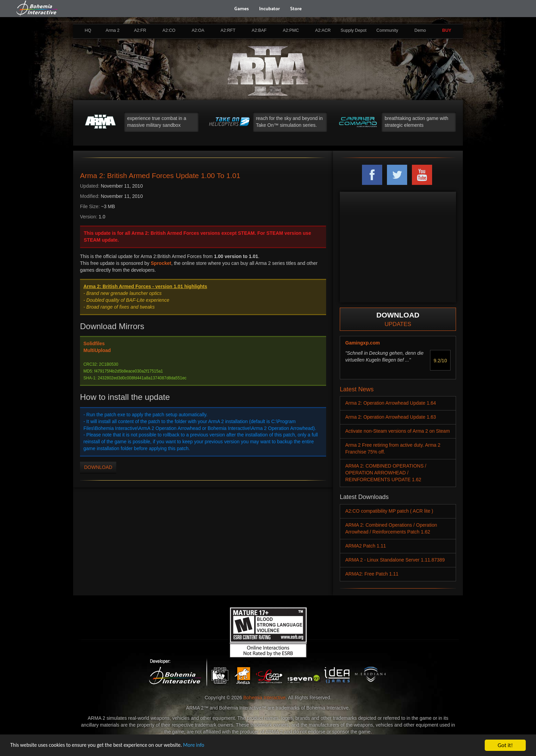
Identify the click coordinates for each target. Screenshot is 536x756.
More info (212, 746)
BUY (447, 30)
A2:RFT (228, 30)
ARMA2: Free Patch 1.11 (372, 574)
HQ (88, 30)
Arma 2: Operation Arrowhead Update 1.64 (391, 403)
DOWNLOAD (98, 467)
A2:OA (198, 30)
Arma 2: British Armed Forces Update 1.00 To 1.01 (160, 175)
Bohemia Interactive (265, 698)
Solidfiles (94, 343)
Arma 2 (113, 30)
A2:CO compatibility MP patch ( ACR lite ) (389, 511)
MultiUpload (97, 350)
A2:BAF (259, 30)
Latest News (357, 389)
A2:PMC (291, 30)
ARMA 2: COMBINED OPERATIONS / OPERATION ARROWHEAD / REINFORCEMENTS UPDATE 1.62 (386, 473)
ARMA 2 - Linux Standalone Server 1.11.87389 (395, 560)
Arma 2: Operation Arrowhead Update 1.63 (391, 417)
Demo (420, 30)
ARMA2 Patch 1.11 (366, 546)
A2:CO (169, 30)
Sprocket (161, 263)
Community (387, 30)
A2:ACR (323, 30)
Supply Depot (353, 30)
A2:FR (140, 30)
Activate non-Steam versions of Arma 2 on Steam (398, 431)
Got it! (505, 745)
